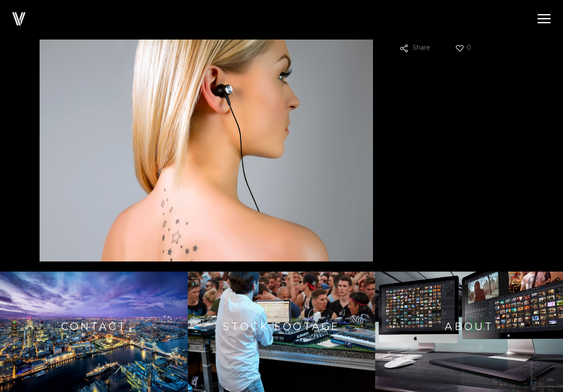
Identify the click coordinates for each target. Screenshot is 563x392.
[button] (544, 19)
